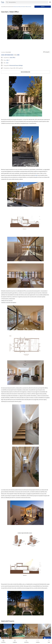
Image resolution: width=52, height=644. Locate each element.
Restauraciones (9, 55)
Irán (18, 55)
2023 (7, 63)
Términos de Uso (16, 7)
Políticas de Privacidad (22, 7)
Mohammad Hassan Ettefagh (16, 65)
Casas (3, 55)
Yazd (36, 175)
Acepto (43, 7)
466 (7, 60)
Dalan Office (12, 58)
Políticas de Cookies (28, 7)
